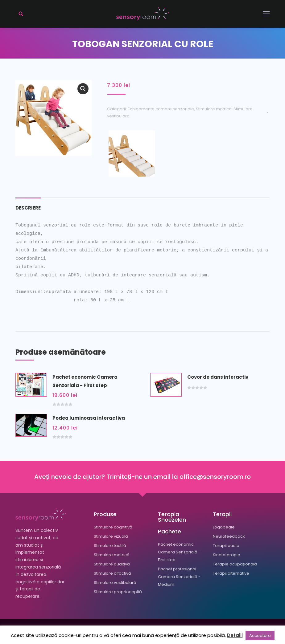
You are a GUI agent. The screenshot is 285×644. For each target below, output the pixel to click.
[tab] (28, 205)
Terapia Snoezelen (172, 517)
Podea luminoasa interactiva (89, 418)
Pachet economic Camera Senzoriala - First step (85, 381)
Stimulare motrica (214, 109)
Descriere (28, 208)
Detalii (235, 635)
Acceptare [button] (260, 636)
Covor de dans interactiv (218, 377)
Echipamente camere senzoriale (161, 109)
